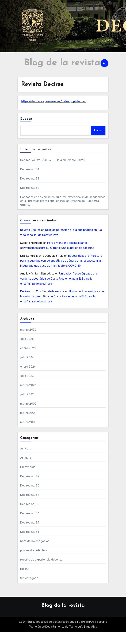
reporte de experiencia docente (41, 572)
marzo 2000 (28, 416)
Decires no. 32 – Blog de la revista (42, 304)
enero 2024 (28, 379)
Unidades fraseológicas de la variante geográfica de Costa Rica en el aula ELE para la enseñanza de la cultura (59, 291)
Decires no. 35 (30, 544)
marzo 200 (27, 434)
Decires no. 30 (30, 498)
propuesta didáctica (34, 562)
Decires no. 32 (30, 200)
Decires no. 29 (30, 488)
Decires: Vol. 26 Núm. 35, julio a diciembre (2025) (53, 172)
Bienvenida (28, 479)
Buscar (26, 131)
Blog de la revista (63, 618)
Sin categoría (29, 590)
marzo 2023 (28, 397)
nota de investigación (35, 553)
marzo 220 (27, 425)
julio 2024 (27, 369)
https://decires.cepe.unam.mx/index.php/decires (53, 113)
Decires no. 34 (30, 182)
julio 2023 (27, 388)
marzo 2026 (28, 342)
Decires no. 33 (30, 191)
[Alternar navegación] (20, 69)
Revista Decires (30, 242)
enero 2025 (28, 360)
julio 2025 (27, 351)
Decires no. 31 (29, 507)
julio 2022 (27, 406)
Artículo (26, 461)
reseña (25, 581)
